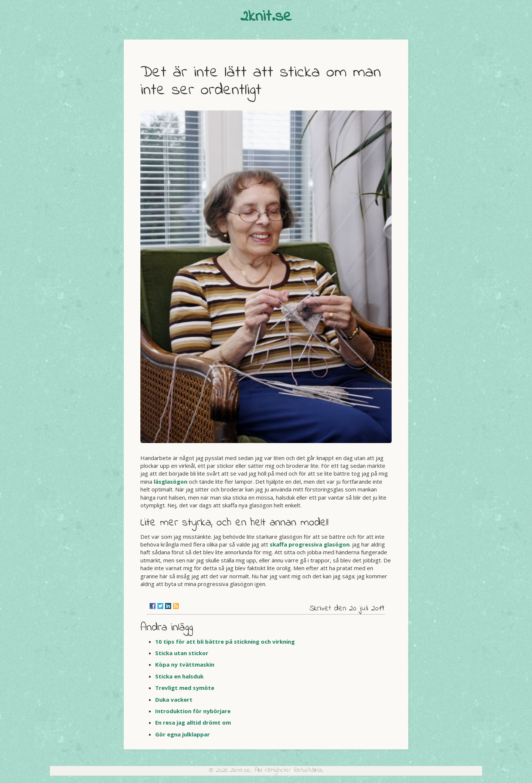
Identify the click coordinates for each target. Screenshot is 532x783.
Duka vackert (174, 699)
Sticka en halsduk (179, 676)
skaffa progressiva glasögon (310, 544)
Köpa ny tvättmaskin (185, 664)
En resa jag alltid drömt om (193, 722)
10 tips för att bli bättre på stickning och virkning (225, 641)
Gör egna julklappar (183, 734)
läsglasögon (170, 481)
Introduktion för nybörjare (193, 711)
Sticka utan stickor (182, 653)
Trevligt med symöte (185, 688)
